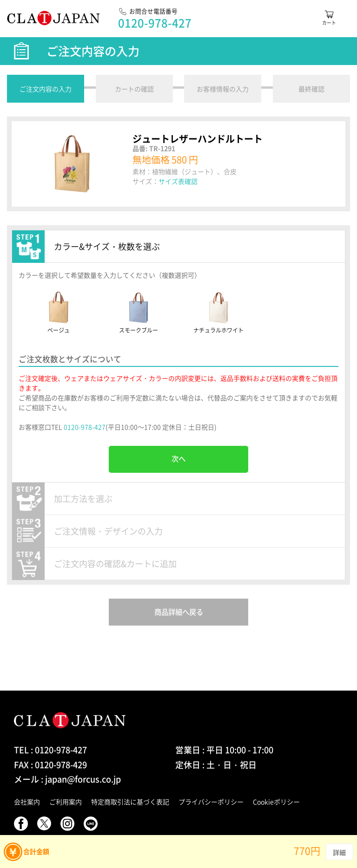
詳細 (340, 852)
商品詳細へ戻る (179, 612)
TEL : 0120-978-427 (50, 750)
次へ (178, 459)
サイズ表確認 (178, 181)
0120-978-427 (85, 427)
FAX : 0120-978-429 (50, 765)
